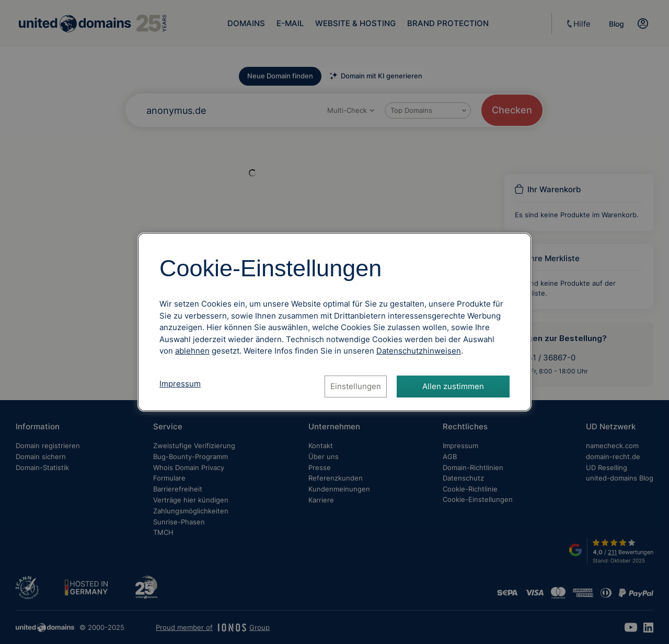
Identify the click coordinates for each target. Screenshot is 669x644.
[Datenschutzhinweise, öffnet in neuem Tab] (419, 351)
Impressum (180, 384)
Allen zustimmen (453, 386)
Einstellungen (356, 386)
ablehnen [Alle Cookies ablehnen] (192, 351)
